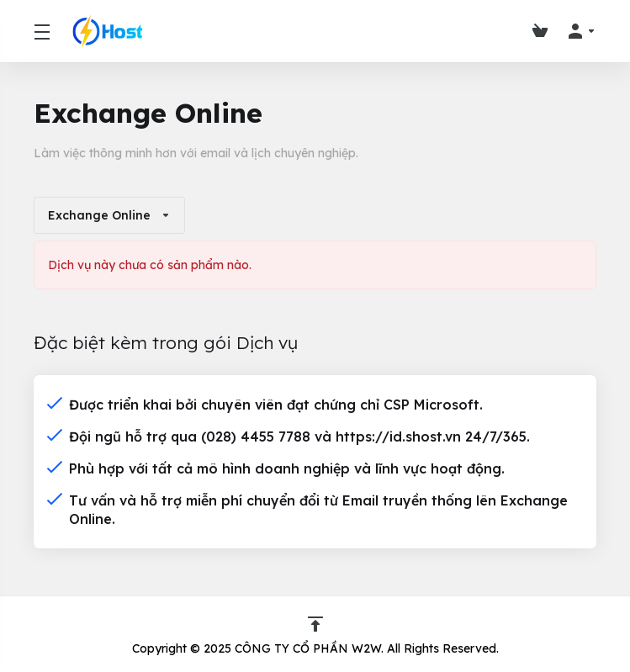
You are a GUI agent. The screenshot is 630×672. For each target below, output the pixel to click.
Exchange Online (109, 215)
